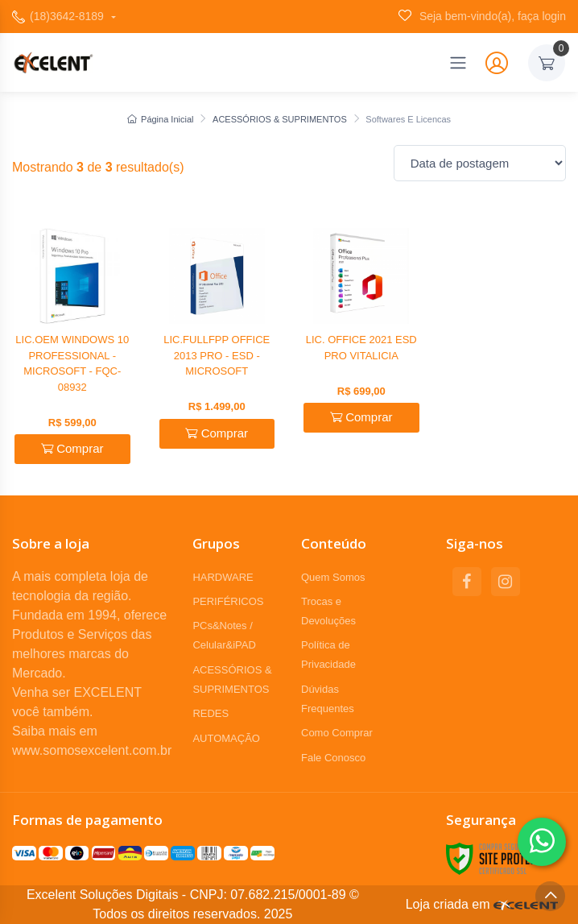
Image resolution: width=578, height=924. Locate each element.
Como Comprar (337, 733)
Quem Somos (333, 577)
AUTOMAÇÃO (226, 738)
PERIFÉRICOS (228, 601)
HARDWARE (223, 577)
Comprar (72, 448)
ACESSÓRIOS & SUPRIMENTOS (280, 119)
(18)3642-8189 (60, 17)
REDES (211, 713)
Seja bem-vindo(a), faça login (482, 16)
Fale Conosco (333, 758)
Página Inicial (161, 119)
